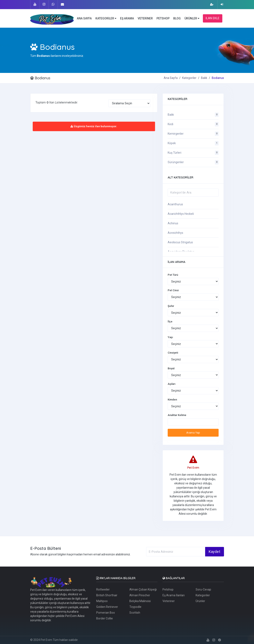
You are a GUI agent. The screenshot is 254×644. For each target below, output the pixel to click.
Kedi (170, 124)
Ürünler (200, 601)
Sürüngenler (176, 162)
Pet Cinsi (173, 290)
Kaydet (214, 552)
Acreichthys (175, 233)
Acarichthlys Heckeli (181, 214)
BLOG (177, 18)
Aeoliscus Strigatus (180, 242)
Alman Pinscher (140, 595)
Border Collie (105, 618)
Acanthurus (175, 204)
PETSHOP (163, 18)
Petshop (168, 589)
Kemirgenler (176, 134)
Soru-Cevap (203, 589)
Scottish (135, 613)
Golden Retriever (107, 607)
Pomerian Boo (106, 613)
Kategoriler (189, 78)
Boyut (171, 368)
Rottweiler (103, 589)
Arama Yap (193, 433)
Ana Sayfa (171, 78)
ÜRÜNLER (192, 18)
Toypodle (135, 607)
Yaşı (170, 337)
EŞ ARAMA (127, 18)
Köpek (172, 143)
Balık (204, 78)
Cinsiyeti (173, 353)
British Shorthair (107, 595)
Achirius (173, 223)
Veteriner (169, 601)
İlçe (170, 321)
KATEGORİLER (106, 18)
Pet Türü (173, 275)
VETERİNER (145, 18)
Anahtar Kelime (177, 415)
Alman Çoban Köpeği (143, 589)
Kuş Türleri (175, 153)
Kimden (172, 400)
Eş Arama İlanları (174, 595)
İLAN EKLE (213, 18)
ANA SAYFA (84, 18)
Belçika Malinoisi (140, 601)
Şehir (171, 306)
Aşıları (172, 384)
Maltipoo (102, 601)
